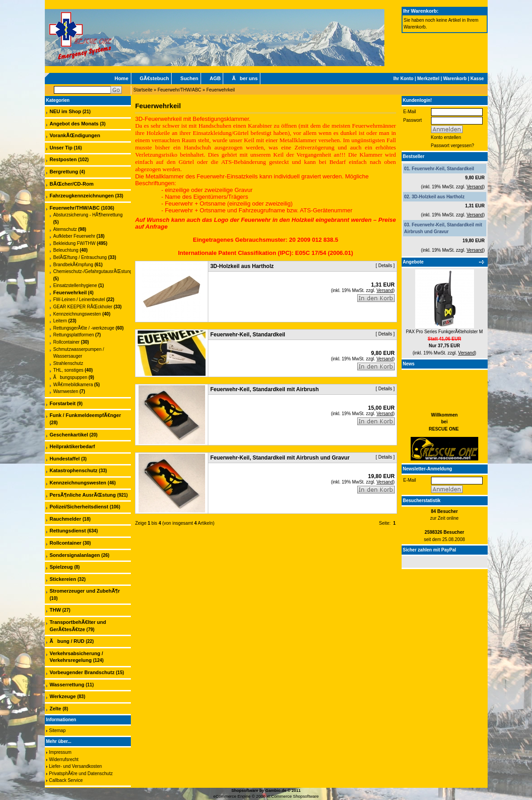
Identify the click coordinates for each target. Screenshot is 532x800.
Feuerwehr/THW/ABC (180, 90)
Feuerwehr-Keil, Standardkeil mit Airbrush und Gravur (280, 458)
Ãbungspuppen (70, 377)
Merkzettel (429, 79)
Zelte (56, 709)
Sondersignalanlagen (75, 555)
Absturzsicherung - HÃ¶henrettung (88, 215)
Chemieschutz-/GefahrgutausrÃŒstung (93, 271)
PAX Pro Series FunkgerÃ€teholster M (445, 332)
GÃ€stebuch (155, 78)
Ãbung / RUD (67, 641)
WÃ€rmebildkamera (73, 385)
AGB (215, 78)
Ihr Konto (403, 79)
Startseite (143, 90)
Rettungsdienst (68, 531)
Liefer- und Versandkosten (75, 766)
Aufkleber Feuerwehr (74, 236)
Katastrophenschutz (74, 470)
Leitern (60, 321)
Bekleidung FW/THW (74, 243)
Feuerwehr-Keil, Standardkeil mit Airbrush (264, 389)
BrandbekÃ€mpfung (73, 265)
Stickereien (63, 579)
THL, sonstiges (69, 370)
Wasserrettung (67, 685)
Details (385, 266)
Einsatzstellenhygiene (75, 285)
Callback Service (66, 780)
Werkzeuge (63, 696)
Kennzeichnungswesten (77, 314)
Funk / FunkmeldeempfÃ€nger (86, 415)
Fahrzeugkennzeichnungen (82, 196)
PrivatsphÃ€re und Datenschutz (81, 774)
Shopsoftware (245, 790)
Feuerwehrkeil (221, 90)
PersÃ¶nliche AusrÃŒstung (83, 495)
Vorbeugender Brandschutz (82, 672)
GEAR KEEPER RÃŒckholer (83, 307)
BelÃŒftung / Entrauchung (80, 257)
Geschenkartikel (69, 435)
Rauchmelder (66, 519)
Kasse (477, 79)
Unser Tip (61, 148)
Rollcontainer (67, 342)
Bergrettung (64, 172)
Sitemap (57, 731)
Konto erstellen (446, 137)
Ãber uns (245, 78)
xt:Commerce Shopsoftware (293, 796)
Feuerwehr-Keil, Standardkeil (443, 169)
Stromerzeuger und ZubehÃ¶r (85, 591)
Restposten (63, 159)
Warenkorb (455, 79)
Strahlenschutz (68, 363)
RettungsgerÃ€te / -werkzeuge (84, 328)
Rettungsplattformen (74, 335)
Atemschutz (65, 229)
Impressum (60, 752)
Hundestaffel (65, 459)
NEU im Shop (66, 111)
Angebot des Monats (74, 124)
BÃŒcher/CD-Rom (72, 184)
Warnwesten (66, 391)
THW (55, 610)
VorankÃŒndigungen (75, 135)
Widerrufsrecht (64, 759)
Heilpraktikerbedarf (72, 446)
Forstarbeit (63, 403)
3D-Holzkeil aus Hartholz (438, 197)
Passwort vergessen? (453, 146)
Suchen (189, 78)
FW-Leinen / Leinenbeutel (79, 299)
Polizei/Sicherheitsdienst (79, 507)
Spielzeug (61, 567)
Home (122, 78)
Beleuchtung (66, 250)
